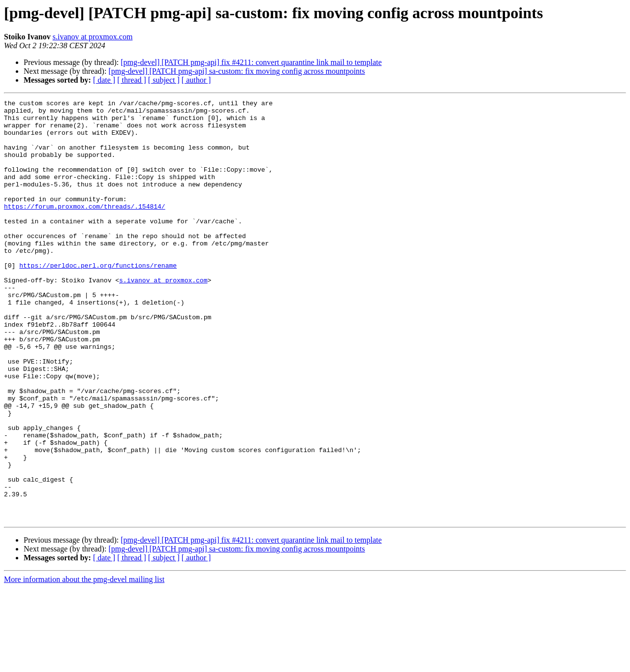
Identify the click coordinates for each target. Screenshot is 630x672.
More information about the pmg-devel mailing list (84, 663)
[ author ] (196, 80)
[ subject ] (164, 80)
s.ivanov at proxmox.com (93, 37)
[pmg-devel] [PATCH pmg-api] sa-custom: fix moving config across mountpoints (236, 71)
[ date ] (104, 80)
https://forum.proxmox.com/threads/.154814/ (85, 228)
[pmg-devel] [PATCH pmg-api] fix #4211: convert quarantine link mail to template (251, 62)
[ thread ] (132, 80)
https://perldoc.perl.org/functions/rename (98, 299)
